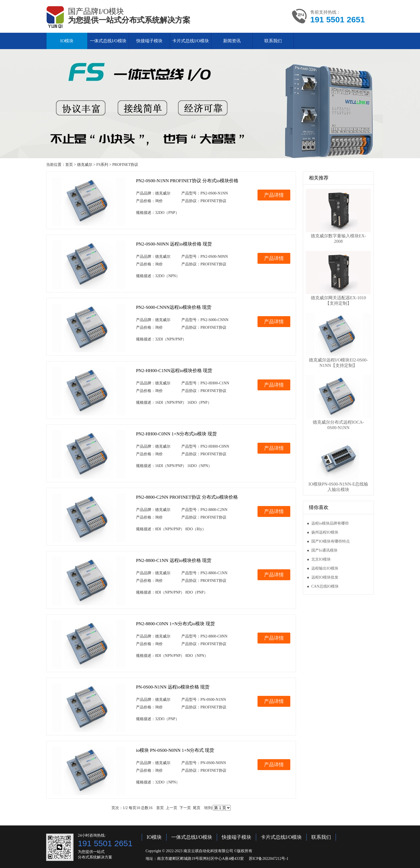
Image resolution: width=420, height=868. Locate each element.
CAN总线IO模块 (325, 586)
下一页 (185, 808)
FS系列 (102, 165)
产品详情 (274, 195)
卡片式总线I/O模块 (190, 41)
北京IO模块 (321, 559)
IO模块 (67, 41)
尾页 (197, 808)
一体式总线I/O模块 (108, 41)
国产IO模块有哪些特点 (331, 541)
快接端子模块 (149, 41)
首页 (69, 165)
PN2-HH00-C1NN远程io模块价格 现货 (174, 371)
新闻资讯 (232, 41)
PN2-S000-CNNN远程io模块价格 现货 (174, 307)
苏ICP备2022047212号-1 (269, 859)
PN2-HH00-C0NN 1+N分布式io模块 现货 (176, 434)
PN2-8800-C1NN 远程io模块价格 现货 (174, 560)
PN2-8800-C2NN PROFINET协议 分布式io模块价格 (187, 497)
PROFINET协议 (125, 165)
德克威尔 (85, 165)
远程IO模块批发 (325, 577)
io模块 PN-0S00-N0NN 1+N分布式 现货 (175, 750)
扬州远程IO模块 (325, 532)
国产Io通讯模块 (324, 550)
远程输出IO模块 (325, 568)
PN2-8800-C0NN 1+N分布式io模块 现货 (175, 624)
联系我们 (273, 41)
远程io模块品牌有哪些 (330, 523)
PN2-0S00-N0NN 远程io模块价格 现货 (174, 244)
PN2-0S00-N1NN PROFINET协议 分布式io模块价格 (187, 181)
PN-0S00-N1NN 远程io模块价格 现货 (173, 687)
